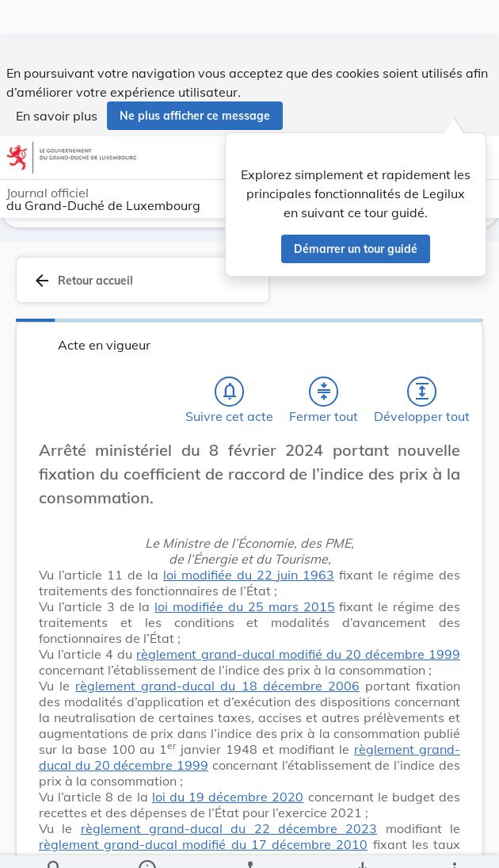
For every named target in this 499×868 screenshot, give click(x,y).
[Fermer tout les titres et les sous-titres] (324, 394)
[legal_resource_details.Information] (146, 843)
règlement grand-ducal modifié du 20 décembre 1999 (298, 656)
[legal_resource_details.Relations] (249, 843)
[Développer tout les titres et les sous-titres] (422, 394)
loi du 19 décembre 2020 (228, 799)
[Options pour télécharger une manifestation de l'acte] (362, 843)
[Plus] (454, 843)
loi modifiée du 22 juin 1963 (249, 577)
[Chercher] (55, 843)
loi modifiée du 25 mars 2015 (244, 609)
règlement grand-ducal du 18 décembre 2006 (217, 688)
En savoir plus (57, 78)
